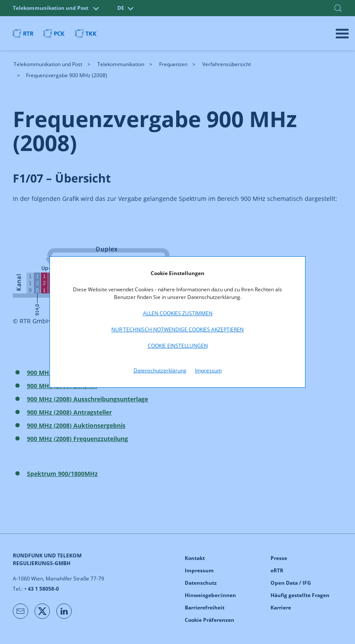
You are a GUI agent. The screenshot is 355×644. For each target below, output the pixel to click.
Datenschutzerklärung (160, 370)
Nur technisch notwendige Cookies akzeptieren (177, 329)
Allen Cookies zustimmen (178, 313)
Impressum (208, 370)
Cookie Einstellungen (178, 346)
